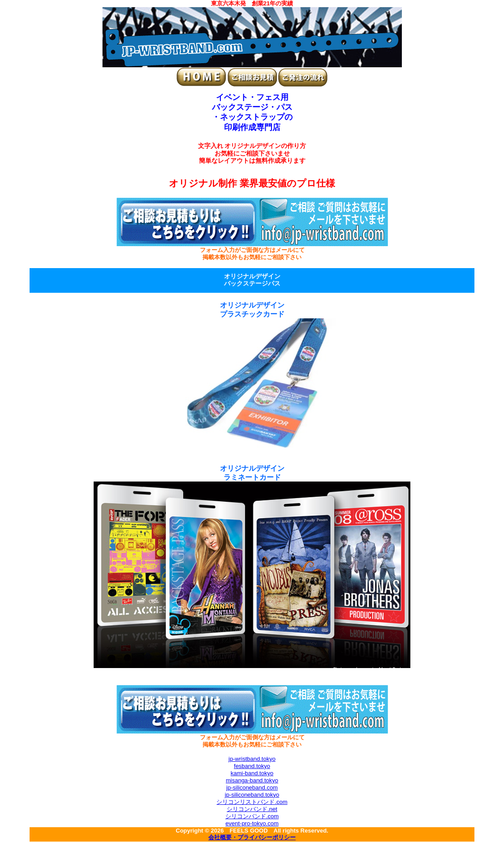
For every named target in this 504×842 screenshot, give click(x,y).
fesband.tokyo (252, 766)
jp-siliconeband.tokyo (252, 795)
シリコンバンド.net (252, 809)
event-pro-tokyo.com (252, 823)
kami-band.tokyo (252, 773)
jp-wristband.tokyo (252, 759)
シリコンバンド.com (252, 816)
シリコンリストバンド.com (252, 802)
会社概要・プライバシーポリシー (252, 838)
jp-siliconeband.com (252, 788)
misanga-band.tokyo (252, 780)
